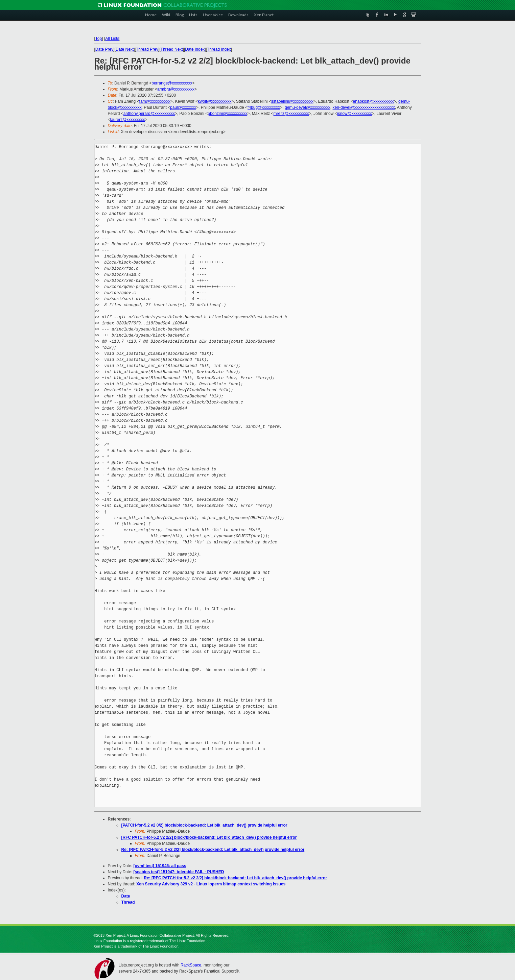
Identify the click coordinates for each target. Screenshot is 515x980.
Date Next (125, 49)
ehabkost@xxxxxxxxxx (373, 101)
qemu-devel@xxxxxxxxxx (308, 107)
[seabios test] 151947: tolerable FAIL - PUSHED (179, 872)
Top (99, 39)
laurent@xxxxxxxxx (128, 120)
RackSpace (191, 965)
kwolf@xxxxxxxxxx (215, 101)
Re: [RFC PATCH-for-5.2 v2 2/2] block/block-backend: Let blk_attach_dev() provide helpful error (213, 850)
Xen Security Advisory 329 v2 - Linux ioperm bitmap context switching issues (211, 884)
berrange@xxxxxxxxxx (172, 83)
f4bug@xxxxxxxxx (264, 107)
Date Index (195, 49)
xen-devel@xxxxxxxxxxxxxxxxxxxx (364, 107)
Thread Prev (147, 49)
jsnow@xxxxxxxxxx (355, 114)
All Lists (112, 39)
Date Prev (104, 49)
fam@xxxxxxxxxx (155, 101)
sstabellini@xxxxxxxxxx (292, 101)
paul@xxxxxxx (183, 107)
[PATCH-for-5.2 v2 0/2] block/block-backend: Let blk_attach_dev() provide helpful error (204, 825)
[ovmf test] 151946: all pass (160, 866)
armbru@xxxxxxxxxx (176, 89)
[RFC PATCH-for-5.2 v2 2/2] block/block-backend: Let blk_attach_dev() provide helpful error (209, 837)
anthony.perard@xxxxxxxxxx (149, 114)
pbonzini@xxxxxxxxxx (227, 114)
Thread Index (219, 49)
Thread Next (172, 49)
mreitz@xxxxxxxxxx (291, 114)
